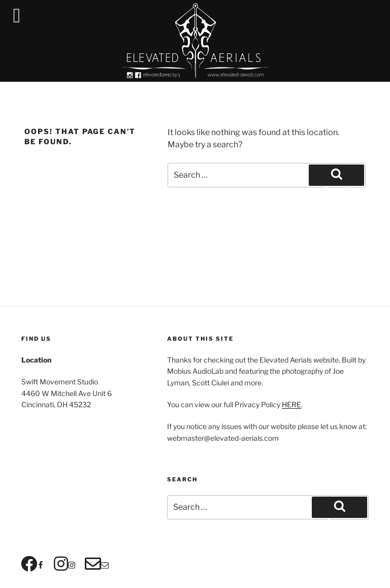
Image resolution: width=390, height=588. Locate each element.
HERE (291, 404)
